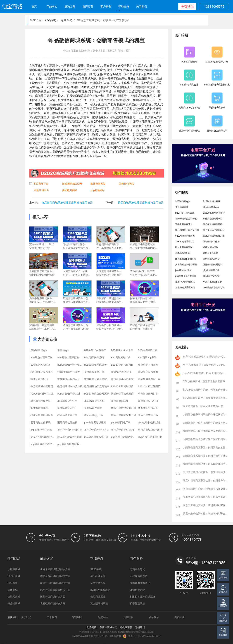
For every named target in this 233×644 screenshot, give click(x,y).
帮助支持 (124, 6)
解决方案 (70, 6)
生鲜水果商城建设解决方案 (55, 569)
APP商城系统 (98, 576)
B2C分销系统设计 (189, 85)
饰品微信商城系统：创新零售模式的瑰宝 (103, 20)
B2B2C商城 (14, 576)
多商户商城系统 (108, 627)
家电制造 (77, 617)
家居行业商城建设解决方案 (55, 583)
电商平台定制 (137, 569)
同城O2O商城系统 (140, 583)
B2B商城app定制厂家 (217, 62)
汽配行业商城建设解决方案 (55, 590)
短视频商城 (14, 597)
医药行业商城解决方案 (53, 597)
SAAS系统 (96, 569)
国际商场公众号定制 (217, 131)
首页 (34, 6)
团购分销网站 (126, 184)
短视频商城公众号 (72, 184)
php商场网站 (98, 190)
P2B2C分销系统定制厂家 (217, 85)
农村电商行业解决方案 (53, 603)
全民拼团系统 (98, 583)
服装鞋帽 (128, 617)
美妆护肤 (179, 617)
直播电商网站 (98, 184)
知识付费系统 (137, 590)
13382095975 (214, 7)
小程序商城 (14, 569)
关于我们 (142, 6)
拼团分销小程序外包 (189, 131)
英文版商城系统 (99, 603)
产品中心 (52, 6)
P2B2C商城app (189, 62)
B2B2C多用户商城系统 (142, 597)
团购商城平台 (41, 190)
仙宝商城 (50, 20)
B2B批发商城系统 (100, 590)
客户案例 (106, 6)
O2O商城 (12, 583)
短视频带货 (126, 627)
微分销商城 (14, 603)
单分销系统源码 (217, 108)
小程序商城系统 (139, 576)
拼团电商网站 (70, 190)
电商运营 (88, 6)
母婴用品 (103, 617)
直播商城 (13, 590)
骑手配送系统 (137, 603)
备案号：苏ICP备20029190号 (142, 636)
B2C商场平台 (41, 184)
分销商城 (140, 627)
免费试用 (187, 7)
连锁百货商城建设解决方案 (55, 576)
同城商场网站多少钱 (189, 108)
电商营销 (66, 20)
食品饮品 (154, 617)
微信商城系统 (98, 597)
